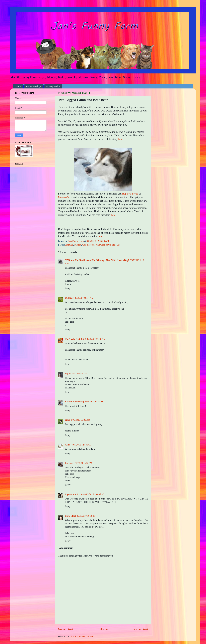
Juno (67, 420)
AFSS (68, 445)
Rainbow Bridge (34, 86)
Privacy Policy (53, 86)
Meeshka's (63, 197)
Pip (67, 374)
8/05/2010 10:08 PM (94, 494)
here (120, 139)
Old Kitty (70, 298)
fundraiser (100, 245)
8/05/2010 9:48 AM (78, 374)
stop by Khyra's (130, 194)
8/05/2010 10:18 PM (87, 516)
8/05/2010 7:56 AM (96, 339)
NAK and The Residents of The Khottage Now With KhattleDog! (97, 260)
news (108, 245)
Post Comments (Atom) (82, 637)
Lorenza (69, 463)
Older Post (141, 629)
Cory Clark (71, 516)
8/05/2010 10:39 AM (80, 420)
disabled (91, 245)
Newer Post (65, 629)
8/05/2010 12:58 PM (81, 445)
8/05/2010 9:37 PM (83, 463)
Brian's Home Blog (74, 402)
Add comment (66, 548)
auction (78, 245)
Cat (84, 245)
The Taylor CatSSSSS (76, 339)
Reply (68, 288)
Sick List (116, 245)
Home (18, 86)
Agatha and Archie (74, 494)
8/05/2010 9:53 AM (94, 402)
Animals (69, 245)
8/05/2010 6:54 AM (84, 298)
